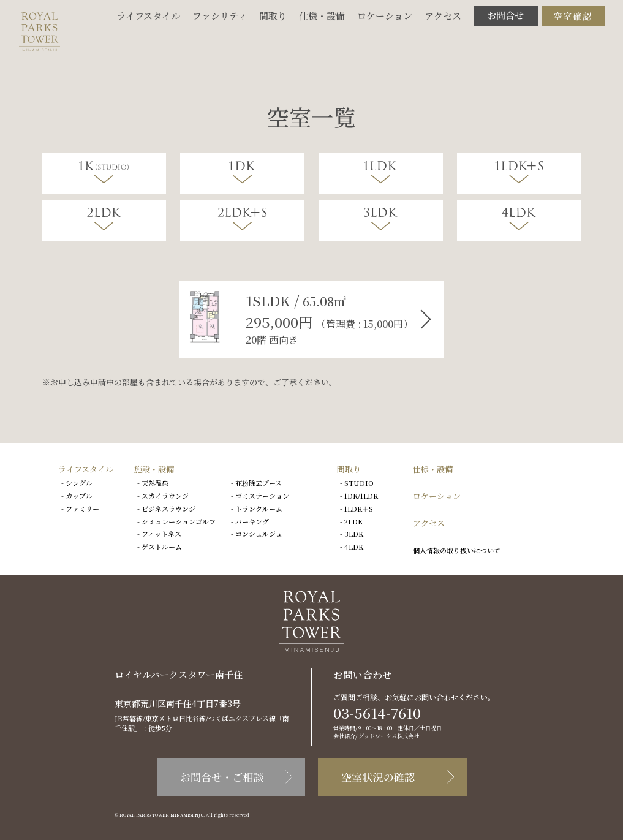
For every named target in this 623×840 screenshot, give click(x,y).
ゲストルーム (162, 547)
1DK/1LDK (361, 496)
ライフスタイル (148, 16)
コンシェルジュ (259, 534)
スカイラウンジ (165, 496)
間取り (273, 16)
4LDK (354, 547)
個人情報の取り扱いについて (457, 550)
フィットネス (161, 534)
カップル (79, 496)
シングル (79, 483)
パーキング (252, 521)
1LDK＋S (359, 509)
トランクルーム (259, 509)
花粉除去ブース (259, 483)
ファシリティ (220, 16)
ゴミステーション (262, 496)
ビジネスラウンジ (168, 509)
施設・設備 (154, 469)
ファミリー (82, 509)
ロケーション (385, 16)
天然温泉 (155, 483)
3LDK (354, 534)
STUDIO (359, 483)
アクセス (443, 16)
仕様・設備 (322, 16)
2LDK (353, 521)
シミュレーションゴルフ (179, 521)
